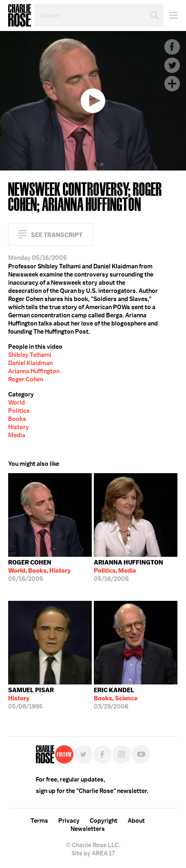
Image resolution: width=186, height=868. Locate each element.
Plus (172, 84)
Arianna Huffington (34, 371)
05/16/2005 (39, 571)
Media (17, 435)
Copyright (104, 821)
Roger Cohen (26, 379)
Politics (19, 411)
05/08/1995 (31, 698)
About (136, 821)
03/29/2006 (116, 698)
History (19, 427)
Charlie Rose (20, 15)
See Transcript (57, 235)
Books (17, 419)
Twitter (172, 65)
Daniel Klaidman (30, 363)
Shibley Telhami (30, 355)
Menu (170, 15)
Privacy (69, 821)
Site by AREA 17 (93, 853)
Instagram (122, 754)
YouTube (141, 754)
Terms (39, 821)
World (17, 403)
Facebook (172, 47)
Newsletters (88, 829)
